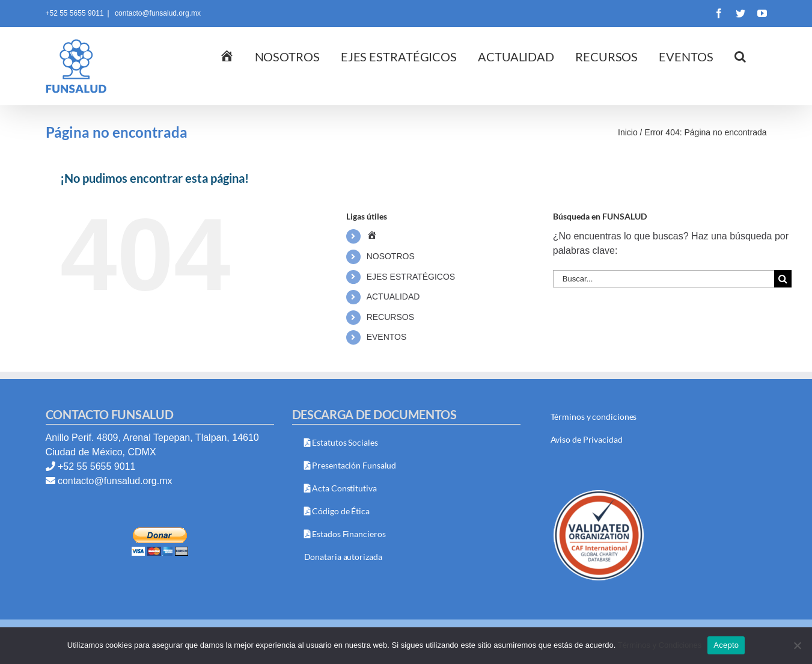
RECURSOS (390, 317)
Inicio (628, 132)
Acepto (726, 645)
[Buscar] (783, 279)
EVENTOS (387, 337)
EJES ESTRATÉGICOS (411, 277)
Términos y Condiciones (660, 645)
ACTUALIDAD (393, 297)
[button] (740, 57)
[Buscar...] (664, 279)
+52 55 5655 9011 (96, 466)
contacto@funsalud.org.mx (157, 13)
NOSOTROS (391, 256)
